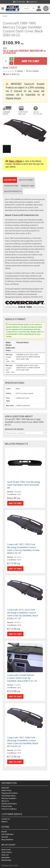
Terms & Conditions (9, 809)
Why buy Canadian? (9, 798)
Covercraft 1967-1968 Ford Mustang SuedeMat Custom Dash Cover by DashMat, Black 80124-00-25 (23, 742)
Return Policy (6, 790)
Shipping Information (10, 793)
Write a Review (32, 71)
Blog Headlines (7, 840)
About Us (5, 801)
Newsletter (6, 858)
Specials (5, 837)
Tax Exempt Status (8, 796)
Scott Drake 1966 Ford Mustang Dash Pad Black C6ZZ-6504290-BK (24, 485)
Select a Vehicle (15, 161)
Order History (7, 852)
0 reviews (19, 71)
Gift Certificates (7, 834)
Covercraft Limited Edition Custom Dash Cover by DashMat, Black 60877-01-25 (22, 678)
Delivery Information (9, 804)
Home (5, 16)
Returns (4, 822)
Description (10, 180)
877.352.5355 (19, 2)
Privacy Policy (7, 806)
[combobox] (25, 433)
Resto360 (5, 788)
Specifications (11, 186)
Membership (6, 860)
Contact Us (32, 2)
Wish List (5, 855)
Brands (4, 832)
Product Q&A (28, 186)
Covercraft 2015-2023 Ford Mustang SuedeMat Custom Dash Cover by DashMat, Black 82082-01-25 (23, 614)
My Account (6, 850)
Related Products (13, 191)
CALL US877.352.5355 (38, 113)
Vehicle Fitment (26, 180)
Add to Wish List (11, 74)
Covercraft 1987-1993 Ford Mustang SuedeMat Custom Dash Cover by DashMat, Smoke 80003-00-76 (23, 549)
